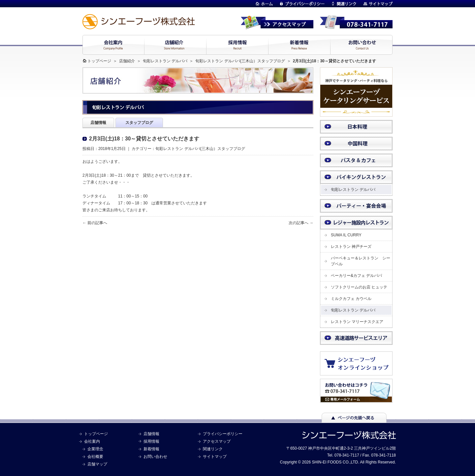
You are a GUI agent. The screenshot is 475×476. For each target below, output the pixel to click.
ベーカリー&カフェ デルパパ (356, 276)
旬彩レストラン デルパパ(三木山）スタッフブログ (237, 61)
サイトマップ (215, 457)
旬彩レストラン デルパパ (165, 61)
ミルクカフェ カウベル (351, 299)
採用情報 (151, 441)
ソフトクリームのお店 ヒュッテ (359, 287)
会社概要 (95, 457)
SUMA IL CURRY (346, 235)
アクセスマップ (217, 441)
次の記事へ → (301, 223)
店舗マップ (97, 464)
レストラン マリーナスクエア (357, 322)
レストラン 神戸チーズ (351, 247)
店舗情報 (151, 434)
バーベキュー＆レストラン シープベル (361, 261)
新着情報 (151, 449)
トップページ (99, 61)
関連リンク (213, 449)
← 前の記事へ (95, 223)
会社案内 (92, 441)
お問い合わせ (155, 457)
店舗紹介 (127, 61)
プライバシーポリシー (223, 434)
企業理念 (95, 449)
